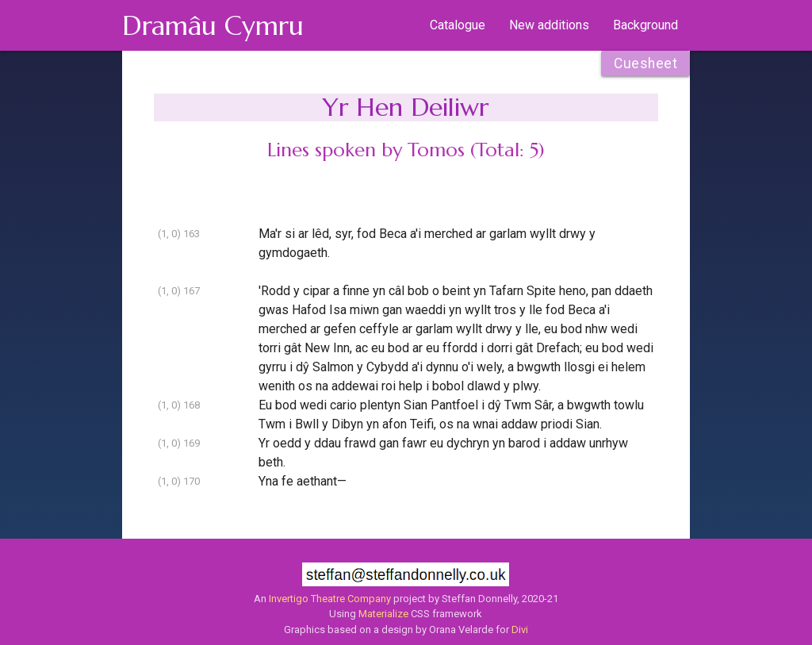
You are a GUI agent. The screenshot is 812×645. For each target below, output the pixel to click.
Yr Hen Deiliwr (406, 107)
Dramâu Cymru (213, 25)
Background (645, 25)
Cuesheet (645, 63)
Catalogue (458, 25)
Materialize (383, 614)
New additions (549, 25)
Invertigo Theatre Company (330, 599)
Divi (520, 630)
